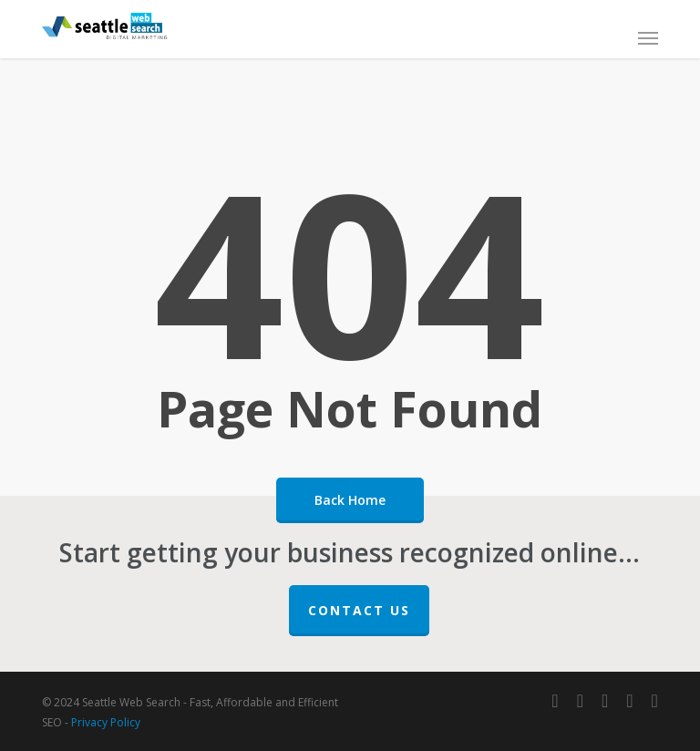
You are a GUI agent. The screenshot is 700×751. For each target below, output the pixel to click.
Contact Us (359, 610)
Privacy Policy (106, 722)
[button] (648, 37)
